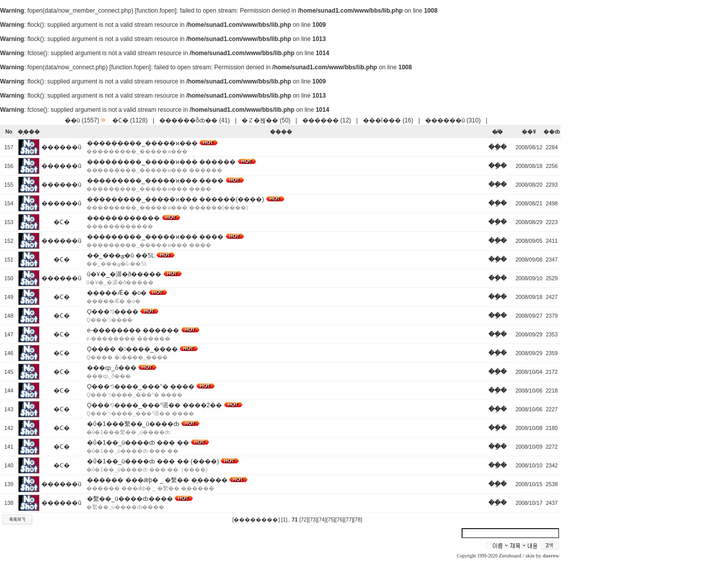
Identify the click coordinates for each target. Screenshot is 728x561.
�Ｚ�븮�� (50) (266, 120)
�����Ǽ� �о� (117, 293)
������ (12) (327, 120)
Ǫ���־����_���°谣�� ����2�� (154, 405)
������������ (123, 218)
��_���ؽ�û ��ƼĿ (121, 255)
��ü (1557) (82, 120)
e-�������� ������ (133, 330)
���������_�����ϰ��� (142, 143)
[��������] (256, 520)
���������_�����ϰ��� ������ (161, 162)
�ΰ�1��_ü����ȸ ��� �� (138, 443)
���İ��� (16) (388, 120)
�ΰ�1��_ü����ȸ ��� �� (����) (153, 461)
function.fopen (155, 11)
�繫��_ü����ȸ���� (130, 499)
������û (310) (453, 120)
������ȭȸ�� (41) (195, 120)
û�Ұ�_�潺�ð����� (124, 274)
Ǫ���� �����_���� (132, 349)
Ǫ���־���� (112, 312)
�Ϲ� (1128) (130, 120)
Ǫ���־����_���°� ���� (141, 386)
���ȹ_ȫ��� (112, 368)
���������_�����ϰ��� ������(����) (175, 199)
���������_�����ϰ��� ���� (155, 181)
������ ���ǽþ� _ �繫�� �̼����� (157, 480)
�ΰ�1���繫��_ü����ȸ (133, 424)
